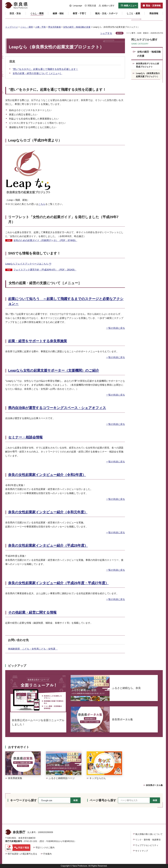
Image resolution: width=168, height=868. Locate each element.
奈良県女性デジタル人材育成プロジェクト (148, 65)
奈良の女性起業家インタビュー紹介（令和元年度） (48, 512)
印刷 (120, 33)
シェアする (106, 33)
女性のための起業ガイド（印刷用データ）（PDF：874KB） (45, 240)
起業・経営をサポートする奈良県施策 (38, 341)
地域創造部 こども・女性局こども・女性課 (33, 649)
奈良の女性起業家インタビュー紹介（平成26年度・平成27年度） (58, 583)
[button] (76, 6)
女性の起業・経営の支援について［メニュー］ (37, 73)
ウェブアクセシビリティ (147, 845)
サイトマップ (142, 851)
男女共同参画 (54, 27)
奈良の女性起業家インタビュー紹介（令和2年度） (47, 475)
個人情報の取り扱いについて (149, 834)
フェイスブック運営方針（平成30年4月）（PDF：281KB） (45, 270)
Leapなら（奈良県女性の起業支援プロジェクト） (148, 75)
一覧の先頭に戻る (115, 328)
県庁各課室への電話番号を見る (22, 854)
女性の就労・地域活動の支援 (77, 27)
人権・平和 (40, 27)
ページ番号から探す (103, 800)
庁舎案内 (47, 854)
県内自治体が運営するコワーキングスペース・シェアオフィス (57, 408)
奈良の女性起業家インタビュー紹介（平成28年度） (48, 545)
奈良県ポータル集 (154, 785)
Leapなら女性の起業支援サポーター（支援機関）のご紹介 (54, 370)
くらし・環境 (27, 27)
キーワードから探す (23, 800)
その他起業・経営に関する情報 (32, 612)
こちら (42, 204)
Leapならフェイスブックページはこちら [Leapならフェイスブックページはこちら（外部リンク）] (27, 264)
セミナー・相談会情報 (25, 437)
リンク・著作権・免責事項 (148, 840)
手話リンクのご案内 (45, 848)
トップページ (12, 27)
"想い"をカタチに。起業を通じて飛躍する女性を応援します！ (45, 69)
